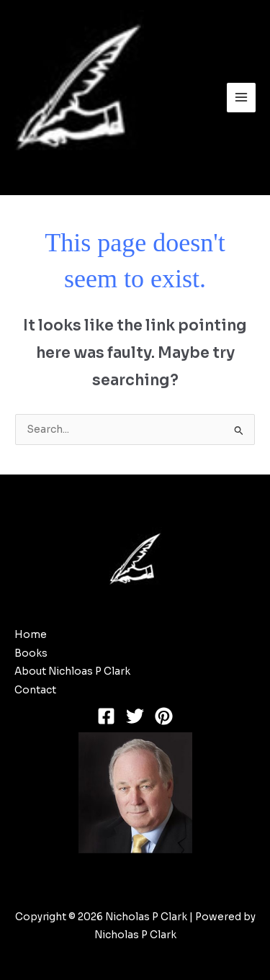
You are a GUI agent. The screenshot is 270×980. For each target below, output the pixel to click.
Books (31, 653)
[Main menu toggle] (242, 98)
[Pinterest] (164, 716)
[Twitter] (135, 716)
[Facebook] (106, 716)
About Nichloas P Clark (72, 671)
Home (31, 635)
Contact (35, 690)
